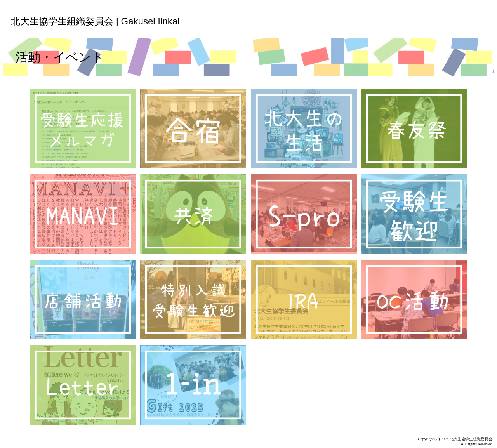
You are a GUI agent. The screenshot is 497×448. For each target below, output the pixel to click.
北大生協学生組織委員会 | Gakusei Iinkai (95, 21)
